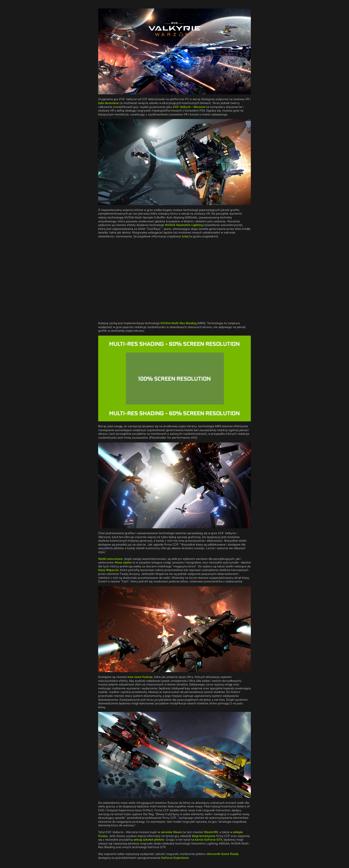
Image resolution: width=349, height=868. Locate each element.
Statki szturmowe (110, 559)
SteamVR (210, 832)
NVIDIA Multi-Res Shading (178, 323)
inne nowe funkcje (140, 677)
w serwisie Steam (170, 832)
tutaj (185, 236)
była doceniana (108, 103)
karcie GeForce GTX (209, 840)
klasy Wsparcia (108, 570)
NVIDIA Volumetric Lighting (184, 225)
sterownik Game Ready (222, 854)
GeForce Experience (175, 858)
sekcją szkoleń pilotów (149, 840)
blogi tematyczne (204, 836)
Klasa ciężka (123, 562)
